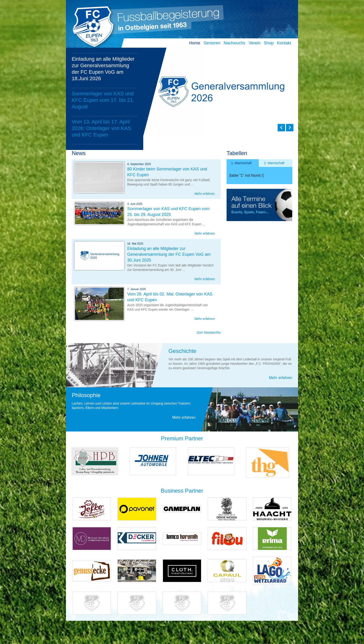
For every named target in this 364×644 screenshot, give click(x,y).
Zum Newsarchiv (208, 332)
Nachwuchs (234, 43)
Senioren (212, 43)
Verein (255, 43)
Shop (269, 43)
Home (195, 43)
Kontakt (284, 43)
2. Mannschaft (274, 163)
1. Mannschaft (241, 163)
